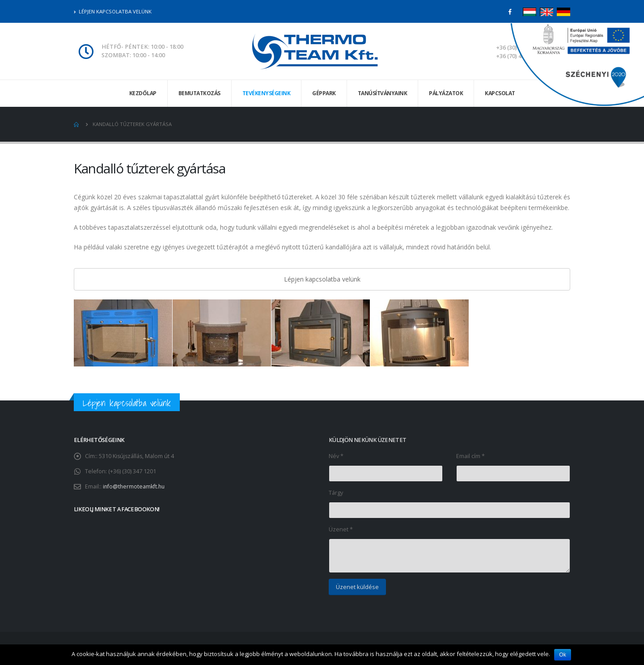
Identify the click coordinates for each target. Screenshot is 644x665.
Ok (563, 655)
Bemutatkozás (199, 93)
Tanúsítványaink (383, 93)
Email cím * (470, 456)
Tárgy (336, 493)
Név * (336, 456)
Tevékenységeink (267, 93)
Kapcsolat (500, 93)
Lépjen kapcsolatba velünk (113, 11)
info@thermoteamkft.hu (135, 486)
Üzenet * (341, 529)
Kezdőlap (143, 93)
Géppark (324, 93)
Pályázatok (446, 93)
